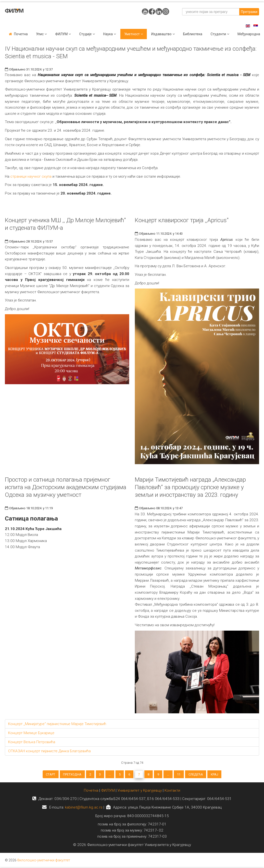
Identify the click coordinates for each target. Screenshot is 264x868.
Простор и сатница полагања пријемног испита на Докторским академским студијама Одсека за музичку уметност (66, 487)
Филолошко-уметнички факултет (44, 866)
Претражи (249, 12)
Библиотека (193, 34)
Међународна (249, 34)
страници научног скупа (31, 176)
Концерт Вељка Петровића (32, 742)
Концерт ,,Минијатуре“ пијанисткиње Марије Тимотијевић (57, 724)
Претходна (52, 776)
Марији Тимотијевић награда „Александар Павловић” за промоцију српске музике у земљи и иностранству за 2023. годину (190, 487)
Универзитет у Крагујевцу (140, 796)
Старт (25, 776)
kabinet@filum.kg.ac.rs (84, 813)
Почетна (21, 34)
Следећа (217, 776)
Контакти (172, 796)
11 (195, 776)
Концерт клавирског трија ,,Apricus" (182, 220)
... (101, 776)
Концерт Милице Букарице (31, 733)
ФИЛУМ (108, 796)
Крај (241, 776)
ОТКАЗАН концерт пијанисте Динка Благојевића (49, 751)
